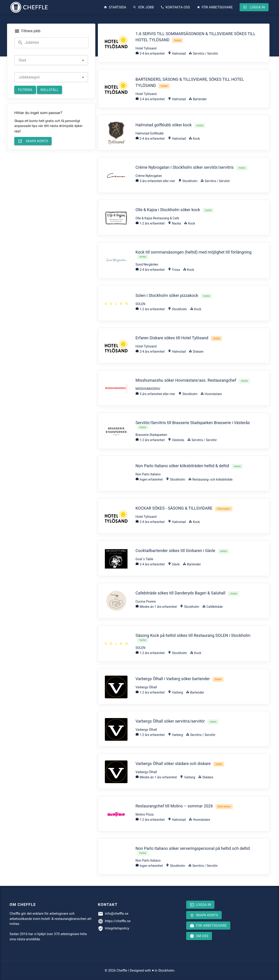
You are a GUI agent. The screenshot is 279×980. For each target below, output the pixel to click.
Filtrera (25, 90)
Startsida (115, 7)
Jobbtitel (28, 43)
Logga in (254, 7)
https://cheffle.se (118, 921)
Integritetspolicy (117, 928)
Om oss (199, 936)
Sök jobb (143, 7)
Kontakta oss (175, 7)
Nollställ (50, 90)
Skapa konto (33, 141)
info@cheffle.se (117, 914)
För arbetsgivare (215, 7)
